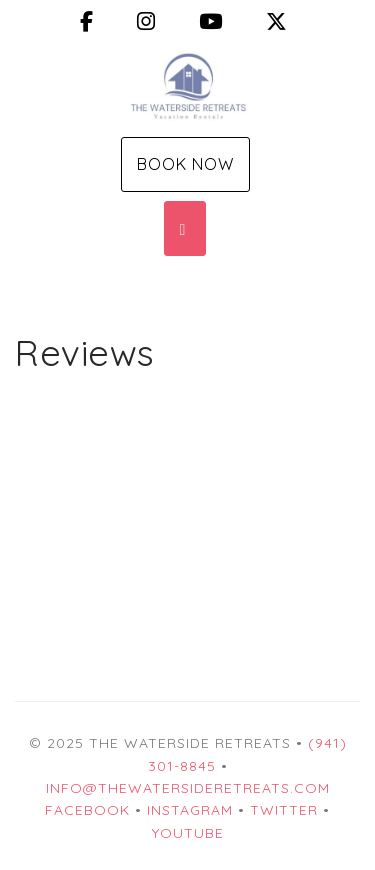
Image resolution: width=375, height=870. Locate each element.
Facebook (87, 810)
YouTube (188, 833)
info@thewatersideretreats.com (188, 788)
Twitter (284, 810)
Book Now (185, 164)
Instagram (190, 810)
